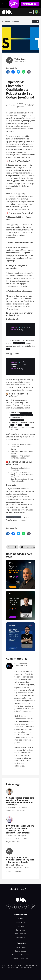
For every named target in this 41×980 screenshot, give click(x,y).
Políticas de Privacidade (21, 952)
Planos (21, 916)
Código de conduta (13, 515)
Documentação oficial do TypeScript (20, 467)
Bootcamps (21, 920)
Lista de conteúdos (10, 21)
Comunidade (21, 928)
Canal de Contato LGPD (20, 956)
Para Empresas (21, 931)
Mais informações (21, 887)
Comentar (31, 545)
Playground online (18, 470)
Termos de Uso (20, 949)
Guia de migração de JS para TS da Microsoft (22, 478)
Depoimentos (20, 935)
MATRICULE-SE (30, 4)
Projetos (21, 924)
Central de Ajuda (20, 945)
